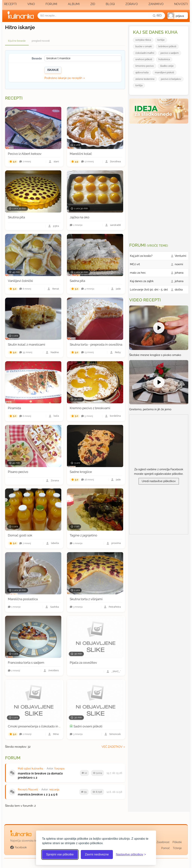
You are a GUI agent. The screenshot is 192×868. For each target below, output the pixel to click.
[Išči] (157, 16)
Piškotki (177, 842)
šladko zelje (167, 66)
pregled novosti (41, 41)
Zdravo (132, 4)
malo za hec (138, 273)
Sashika (55, 607)
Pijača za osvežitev (83, 663)
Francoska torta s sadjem (26, 663)
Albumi (74, 4)
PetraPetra (115, 607)
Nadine (55, 352)
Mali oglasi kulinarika (30, 768)
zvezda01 (54, 671)
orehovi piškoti (144, 59)
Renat (56, 289)
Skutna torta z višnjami (86, 599)
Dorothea (115, 162)
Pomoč (166, 848)
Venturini (180, 256)
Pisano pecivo (18, 472)
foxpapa (59, 768)
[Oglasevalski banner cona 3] (159, 182)
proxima (116, 543)
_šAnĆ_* (116, 671)
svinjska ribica (143, 40)
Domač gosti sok (20, 535)
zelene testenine (145, 79)
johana (179, 273)
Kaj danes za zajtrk (142, 281)
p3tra (56, 226)
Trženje (177, 848)
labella (55, 543)
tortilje (161, 40)
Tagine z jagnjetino (83, 535)
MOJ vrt (135, 264)
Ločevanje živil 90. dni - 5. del (149, 290)
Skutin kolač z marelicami (27, 345)
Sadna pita (77, 281)
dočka (179, 290)
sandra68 (115, 225)
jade (118, 289)
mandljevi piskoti (164, 72)
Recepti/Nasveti (28, 789)
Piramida (14, 408)
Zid (93, 4)
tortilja (139, 85)
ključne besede (17, 41)
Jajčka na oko (79, 217)
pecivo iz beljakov (171, 79)
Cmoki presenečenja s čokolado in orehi (37, 726)
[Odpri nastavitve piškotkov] (131, 855)
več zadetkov (112, 747)
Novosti (181, 4)
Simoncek (115, 734)
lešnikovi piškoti (167, 46)
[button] (178, 16)
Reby (118, 352)
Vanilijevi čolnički (20, 281)
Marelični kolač (81, 154)
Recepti (10, 4)
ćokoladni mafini (145, 53)
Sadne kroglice (81, 472)
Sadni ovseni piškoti (88, 726)
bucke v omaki (144, 46)
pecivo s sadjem (170, 53)
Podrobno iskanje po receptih (63, 78)
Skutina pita (16, 217)
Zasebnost (163, 842)
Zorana (55, 481)
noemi (179, 264)
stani (56, 162)
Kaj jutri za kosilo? (141, 256)
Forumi (51, 4)
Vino (31, 4)
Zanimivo (156, 4)
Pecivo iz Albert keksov (25, 154)
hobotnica (164, 59)
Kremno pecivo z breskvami (90, 408)
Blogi (110, 4)
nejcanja (54, 789)
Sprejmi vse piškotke (60, 854)
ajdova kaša (142, 72)
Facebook (18, 847)
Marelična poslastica (23, 599)
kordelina (115, 416)
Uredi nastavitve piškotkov (159, 481)
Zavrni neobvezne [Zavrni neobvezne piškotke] (97, 854)
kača (56, 416)
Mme (56, 734)
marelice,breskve (30, 794)
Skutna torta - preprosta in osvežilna (96, 345)
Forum (13, 758)
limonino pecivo (145, 66)
